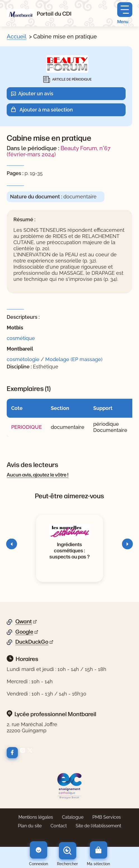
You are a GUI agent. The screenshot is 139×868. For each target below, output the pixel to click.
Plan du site (30, 826)
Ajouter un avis (36, 93)
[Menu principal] (125, 13)
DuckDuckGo (32, 642)
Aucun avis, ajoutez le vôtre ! (38, 474)
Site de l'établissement (98, 826)
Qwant (24, 621)
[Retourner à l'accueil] (21, 13)
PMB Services (107, 817)
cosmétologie (23, 359)
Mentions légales (36, 817)
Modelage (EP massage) (74, 359)
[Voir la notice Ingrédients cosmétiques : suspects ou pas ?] (69, 550)
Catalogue (73, 817)
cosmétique (21, 338)
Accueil (16, 37)
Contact (59, 826)
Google (24, 632)
